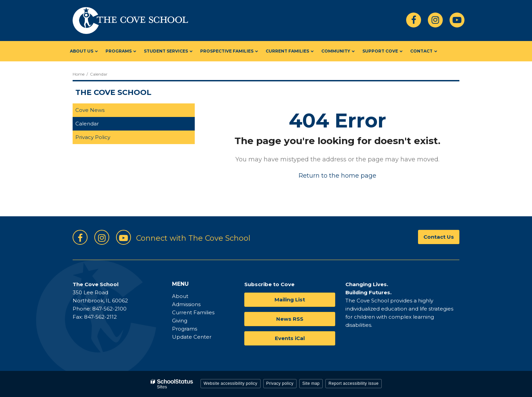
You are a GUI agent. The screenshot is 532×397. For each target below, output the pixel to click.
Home (79, 74)
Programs (185, 329)
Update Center (192, 337)
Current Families (193, 312)
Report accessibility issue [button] (354, 383)
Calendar (87, 124)
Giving (180, 321)
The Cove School (113, 92)
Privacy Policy (93, 137)
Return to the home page (337, 176)
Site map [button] (311, 383)
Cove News (90, 110)
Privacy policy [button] (280, 383)
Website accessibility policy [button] (231, 383)
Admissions (186, 304)
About (180, 296)
